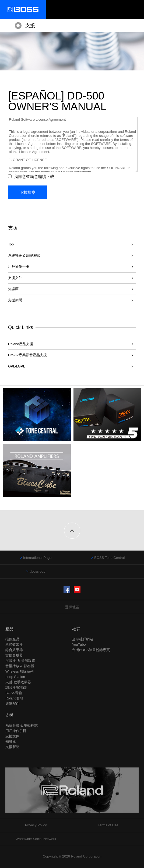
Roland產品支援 (21, 344)
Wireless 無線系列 (20, 671)
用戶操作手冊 (19, 267)
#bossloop (37, 571)
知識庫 (13, 289)
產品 (9, 629)
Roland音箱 (14, 698)
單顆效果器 (14, 644)
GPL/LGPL (17, 366)
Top (11, 244)
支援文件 (15, 278)
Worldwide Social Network (36, 839)
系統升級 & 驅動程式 (24, 256)
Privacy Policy (36, 825)
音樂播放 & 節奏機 (20, 666)
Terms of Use (108, 825)
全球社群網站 (83, 639)
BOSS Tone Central (109, 558)
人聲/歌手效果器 (18, 682)
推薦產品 (12, 639)
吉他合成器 (14, 655)
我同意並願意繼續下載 (34, 176)
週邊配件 (12, 704)
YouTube (79, 644)
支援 (30, 26)
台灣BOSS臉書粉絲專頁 (91, 650)
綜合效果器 (14, 650)
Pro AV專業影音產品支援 (27, 355)
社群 (76, 629)
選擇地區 (72, 607)
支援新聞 (15, 300)
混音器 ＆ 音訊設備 (20, 661)
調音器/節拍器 (16, 687)
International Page (37, 558)
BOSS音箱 (14, 693)
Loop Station (15, 677)
